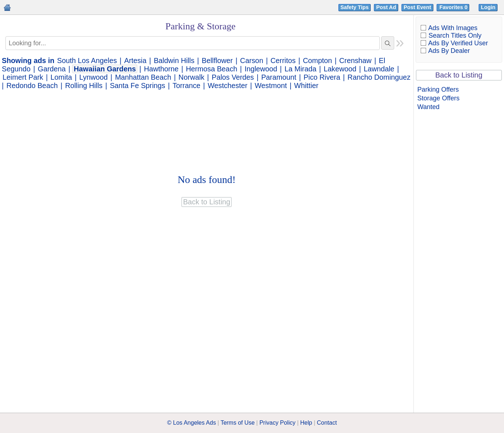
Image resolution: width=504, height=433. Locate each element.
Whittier (306, 86)
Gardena (52, 69)
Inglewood (261, 69)
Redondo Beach (32, 86)
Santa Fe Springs (138, 86)
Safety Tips (355, 7)
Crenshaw (355, 61)
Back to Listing (459, 75)
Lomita (61, 77)
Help (306, 423)
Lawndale (379, 69)
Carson (252, 61)
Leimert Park (23, 77)
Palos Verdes (233, 77)
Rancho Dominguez (379, 77)
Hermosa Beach (212, 69)
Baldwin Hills (174, 61)
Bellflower (217, 61)
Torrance (186, 86)
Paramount (279, 77)
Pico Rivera (322, 77)
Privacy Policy (278, 423)
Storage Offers (439, 98)
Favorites (454, 7)
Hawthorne (161, 69)
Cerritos (283, 61)
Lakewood (340, 69)
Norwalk (191, 77)
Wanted (428, 107)
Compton (317, 61)
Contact (327, 423)
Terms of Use (238, 423)
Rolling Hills (84, 86)
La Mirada (300, 69)
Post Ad (386, 7)
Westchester (228, 86)
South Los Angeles (87, 61)
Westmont (271, 86)
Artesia (136, 61)
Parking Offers (438, 89)
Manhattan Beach (143, 77)
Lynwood (93, 77)
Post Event (417, 7)
